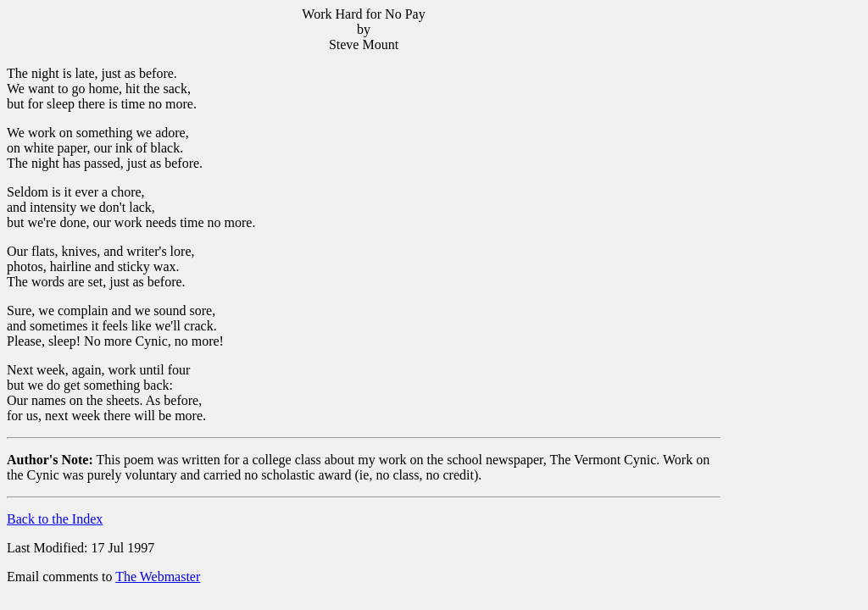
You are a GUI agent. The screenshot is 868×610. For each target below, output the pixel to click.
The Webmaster (158, 577)
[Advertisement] (791, 263)
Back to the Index (55, 519)
